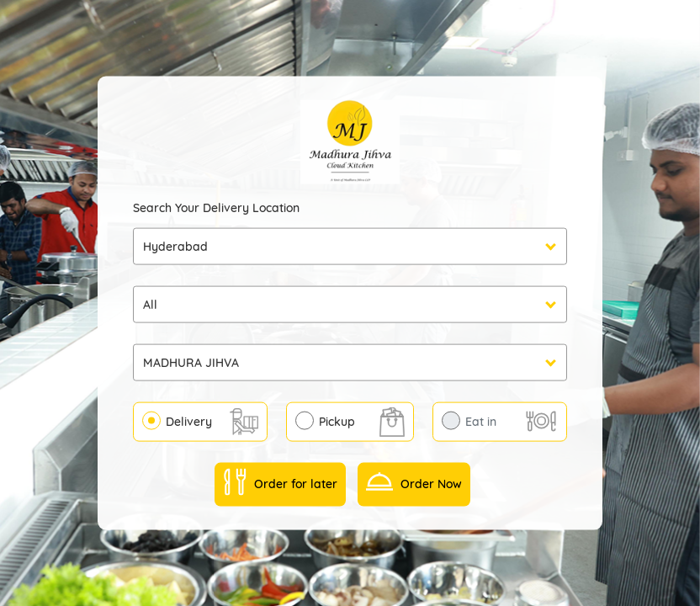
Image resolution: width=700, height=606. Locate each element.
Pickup (337, 421)
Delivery (189, 421)
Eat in (481, 421)
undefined (350, 304)
